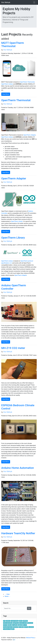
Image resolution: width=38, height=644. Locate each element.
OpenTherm (16, 623)
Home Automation (8, 623)
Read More (6, 94)
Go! (29, 608)
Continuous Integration (9, 629)
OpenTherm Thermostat (27, 82)
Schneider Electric (8, 627)
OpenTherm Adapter (30, 135)
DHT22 (26, 627)
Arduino (8, 621)
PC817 (5, 625)
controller (31, 627)
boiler (21, 621)
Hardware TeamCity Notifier (18, 533)
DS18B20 (21, 627)
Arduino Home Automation (18, 468)
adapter (20, 625)
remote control (23, 623)
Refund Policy (30, 638)
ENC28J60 (15, 627)
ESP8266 (25, 621)
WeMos (9, 625)
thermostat (30, 623)
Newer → (8, 596)
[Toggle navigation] (34, 2)
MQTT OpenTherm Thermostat (13, 44)
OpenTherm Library (7, 84)
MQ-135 (25, 625)
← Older (7, 594)
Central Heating (15, 621)
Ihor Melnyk (8, 50)
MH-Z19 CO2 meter (13, 348)
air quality (15, 625)
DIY (4, 621)
